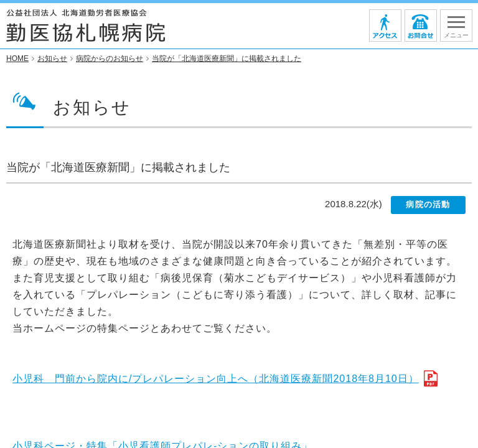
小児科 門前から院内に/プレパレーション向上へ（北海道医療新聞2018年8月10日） (216, 379)
